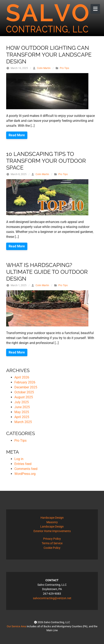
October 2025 (24, 392)
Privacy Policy (52, 539)
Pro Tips (64, 68)
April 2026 (22, 377)
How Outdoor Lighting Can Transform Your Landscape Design (49, 54)
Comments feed (26, 469)
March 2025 (23, 422)
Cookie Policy (52, 548)
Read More (17, 135)
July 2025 (22, 402)
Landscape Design (52, 527)
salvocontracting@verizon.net (52, 598)
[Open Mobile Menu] (95, 9)
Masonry (52, 522)
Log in (19, 459)
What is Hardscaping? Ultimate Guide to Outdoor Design (47, 272)
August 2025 (24, 397)
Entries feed (23, 464)
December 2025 (26, 387)
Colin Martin (44, 68)
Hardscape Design (52, 518)
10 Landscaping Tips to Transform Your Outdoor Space (46, 161)
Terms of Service (52, 543)
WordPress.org (25, 474)
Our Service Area (16, 626)
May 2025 (22, 412)
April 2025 (22, 417)
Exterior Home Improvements (52, 531)
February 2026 (25, 382)
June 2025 (22, 407)
